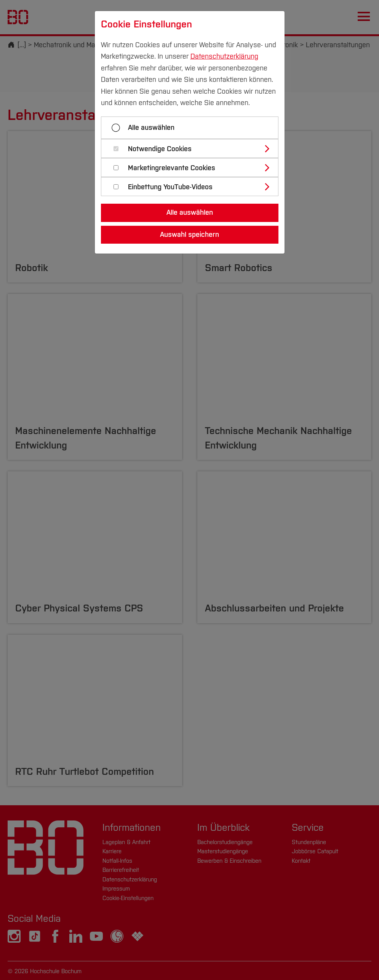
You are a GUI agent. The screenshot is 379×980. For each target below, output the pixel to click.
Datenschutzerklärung (224, 56)
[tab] (193, 148)
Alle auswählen (151, 128)
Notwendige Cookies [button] (160, 149)
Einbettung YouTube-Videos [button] (170, 187)
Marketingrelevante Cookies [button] (172, 168)
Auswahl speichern (189, 235)
